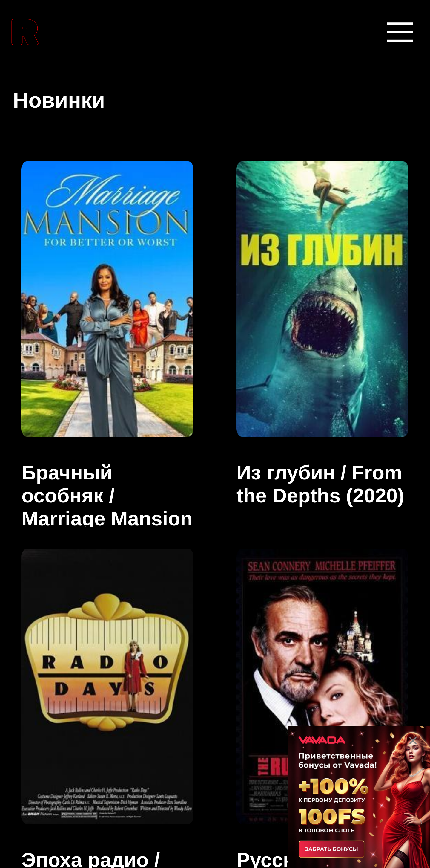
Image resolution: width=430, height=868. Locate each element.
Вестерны (46, 805)
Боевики (41, 753)
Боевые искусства (75, 649)
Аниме (35, 545)
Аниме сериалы (67, 597)
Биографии (51, 701)
